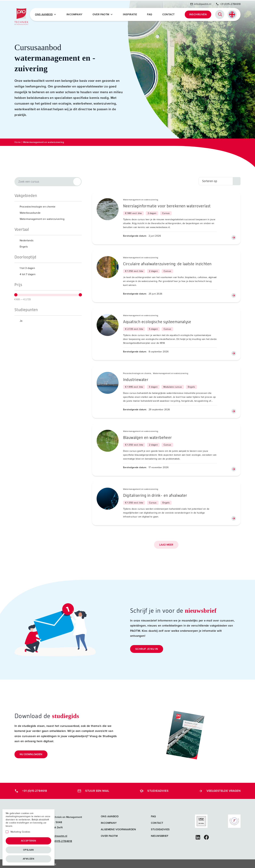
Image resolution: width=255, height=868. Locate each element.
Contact (169, 14)
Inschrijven (198, 14)
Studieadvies (154, 790)
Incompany (75, 14)
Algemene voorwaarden (118, 829)
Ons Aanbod (47, 14)
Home (18, 142)
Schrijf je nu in (147, 648)
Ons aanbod (110, 816)
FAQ (150, 14)
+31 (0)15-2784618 (228, 4)
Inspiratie (130, 14)
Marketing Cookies (20, 832)
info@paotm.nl (201, 4)
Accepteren (29, 841)
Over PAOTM (103, 14)
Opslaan (28, 850)
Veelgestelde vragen (220, 790)
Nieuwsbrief (160, 835)
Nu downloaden (31, 754)
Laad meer (166, 544)
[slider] (16, 294)
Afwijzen (28, 859)
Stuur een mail (93, 790)
